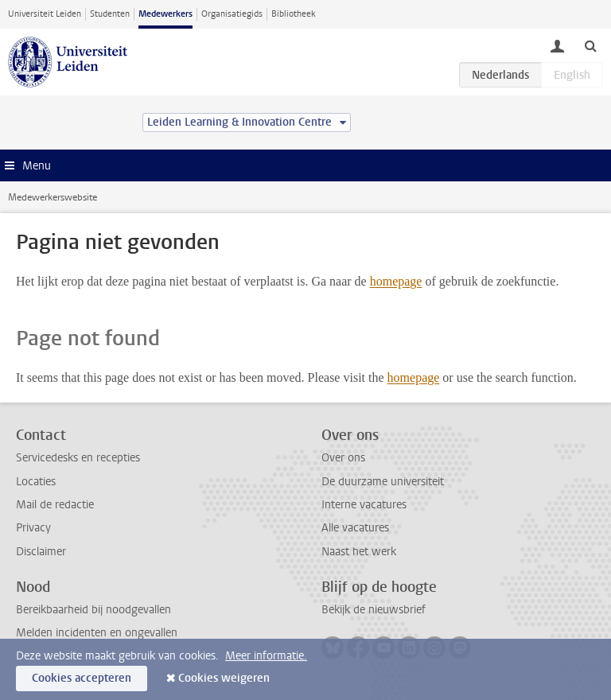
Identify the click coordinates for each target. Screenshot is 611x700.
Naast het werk (359, 552)
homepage (396, 281)
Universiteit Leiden (45, 14)
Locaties (36, 482)
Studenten (110, 14)
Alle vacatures (355, 528)
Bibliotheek (294, 14)
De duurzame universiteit (383, 482)
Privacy (33, 528)
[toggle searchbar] (590, 45)
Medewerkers (165, 14)
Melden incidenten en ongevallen (97, 633)
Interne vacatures (364, 505)
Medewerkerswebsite (53, 197)
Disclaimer (41, 552)
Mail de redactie (55, 505)
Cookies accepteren (82, 678)
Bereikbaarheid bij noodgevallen (93, 610)
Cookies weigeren (224, 678)
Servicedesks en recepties (78, 458)
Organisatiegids (232, 14)
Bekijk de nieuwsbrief (374, 610)
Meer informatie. (266, 656)
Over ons (343, 458)
